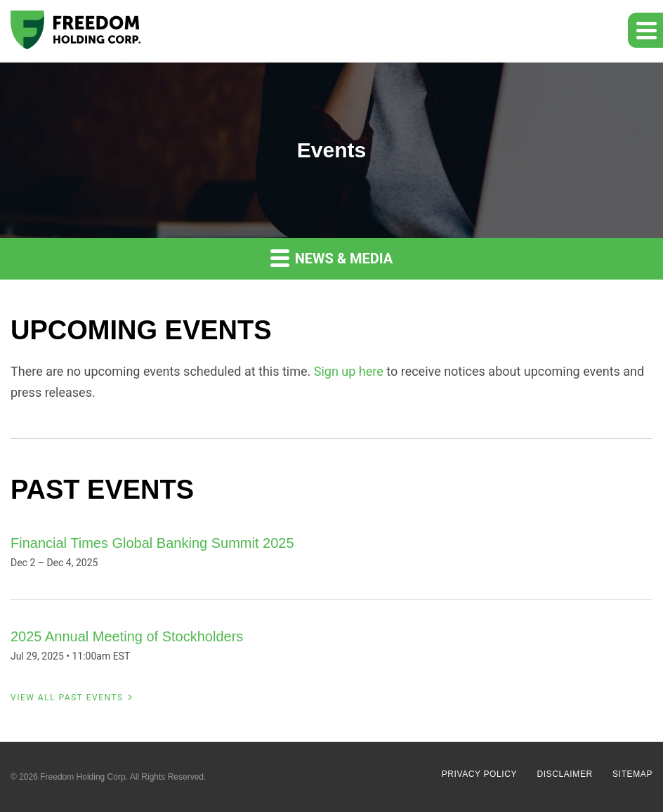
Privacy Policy (479, 774)
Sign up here (349, 371)
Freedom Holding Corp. (84, 777)
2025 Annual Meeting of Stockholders (127, 636)
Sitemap (632, 774)
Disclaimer (564, 774)
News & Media (331, 257)
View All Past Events (67, 698)
